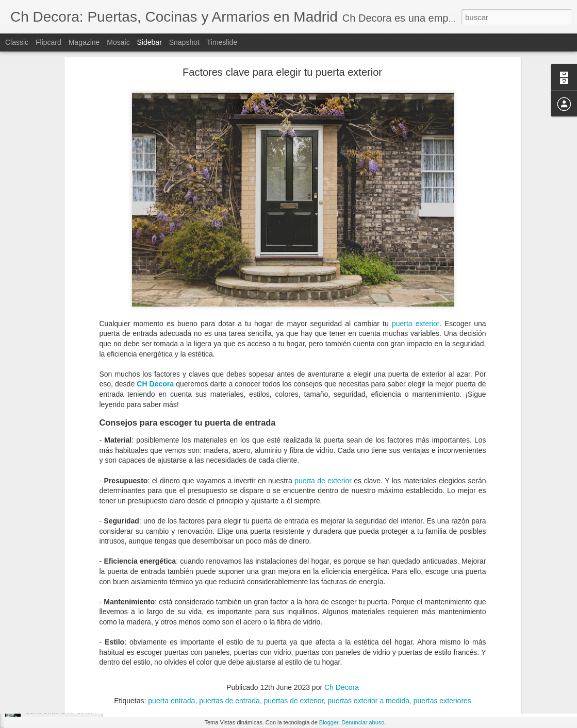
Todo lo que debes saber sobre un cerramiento (89, 642)
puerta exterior (416, 227)
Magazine (84, 42)
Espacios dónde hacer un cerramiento (77, 596)
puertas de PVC (343, 655)
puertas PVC (454, 655)
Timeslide (222, 42)
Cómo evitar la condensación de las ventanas (88, 712)
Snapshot (184, 42)
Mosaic (118, 42)
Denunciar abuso (363, 722)
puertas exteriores (401, 655)
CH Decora (155, 287)
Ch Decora (342, 590)
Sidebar (150, 42)
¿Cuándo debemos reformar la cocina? (79, 689)
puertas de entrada (283, 655)
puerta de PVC (196, 655)
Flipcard (48, 42)
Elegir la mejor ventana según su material (82, 666)
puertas (236, 655)
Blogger (329, 722)
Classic (17, 42)
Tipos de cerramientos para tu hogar (75, 619)
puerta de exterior (323, 384)
